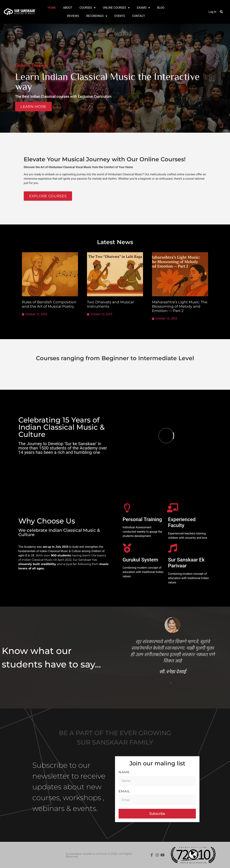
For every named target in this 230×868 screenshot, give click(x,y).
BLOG (161, 8)
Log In (212, 12)
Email (124, 791)
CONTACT (139, 16)
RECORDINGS (97, 16)
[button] (221, 12)
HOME (52, 8)
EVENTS (120, 16)
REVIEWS (73, 16)
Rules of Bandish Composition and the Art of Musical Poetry (49, 304)
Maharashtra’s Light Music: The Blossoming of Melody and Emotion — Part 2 (180, 306)
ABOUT (68, 8)
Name (124, 772)
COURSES (88, 8)
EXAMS (143, 8)
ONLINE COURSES (116, 8)
